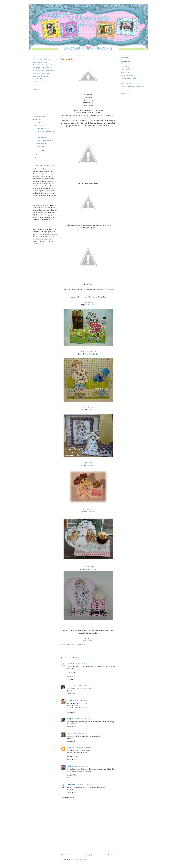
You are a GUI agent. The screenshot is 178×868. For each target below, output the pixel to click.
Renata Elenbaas (126, 84)
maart (39, 122)
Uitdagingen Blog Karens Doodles (44, 70)
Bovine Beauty (92, 305)
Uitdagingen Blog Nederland (42, 68)
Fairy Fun (92, 465)
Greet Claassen (126, 70)
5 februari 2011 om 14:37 (82, 719)
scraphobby (71, 784)
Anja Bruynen (125, 61)
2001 (37, 158)
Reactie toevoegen (68, 797)
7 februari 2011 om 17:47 (80, 733)
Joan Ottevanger (126, 72)
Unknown (70, 748)
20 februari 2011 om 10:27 (84, 784)
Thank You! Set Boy (92, 354)
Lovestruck (91, 512)
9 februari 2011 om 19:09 (80, 766)
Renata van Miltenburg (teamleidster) (133, 86)
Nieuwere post (66, 855)
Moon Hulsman (126, 81)
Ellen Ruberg (125, 67)
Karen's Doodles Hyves (40, 76)
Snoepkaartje (41, 147)
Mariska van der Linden (128, 78)
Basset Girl (91, 410)
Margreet (70, 719)
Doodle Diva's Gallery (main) (42, 65)
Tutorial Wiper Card (43, 128)
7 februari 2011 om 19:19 (83, 748)
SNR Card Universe (39, 82)
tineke (69, 733)
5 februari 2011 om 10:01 (80, 686)
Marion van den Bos (127, 75)
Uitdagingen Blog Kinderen (42, 73)
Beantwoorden (72, 679)
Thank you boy (91, 569)
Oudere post (111, 855)
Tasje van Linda (42, 137)
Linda (69, 686)
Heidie (69, 766)
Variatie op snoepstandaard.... (46, 140)
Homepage (89, 855)
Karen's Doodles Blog (40, 62)
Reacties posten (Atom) (79, 859)
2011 (37, 119)
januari (39, 151)
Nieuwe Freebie (42, 143)
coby (69, 663)
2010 (37, 155)
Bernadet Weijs (88, 509)
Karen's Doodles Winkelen (41, 59)
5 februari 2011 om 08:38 (79, 663)
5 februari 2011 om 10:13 (81, 700)
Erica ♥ (70, 700)
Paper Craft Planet (39, 79)
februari (40, 125)
